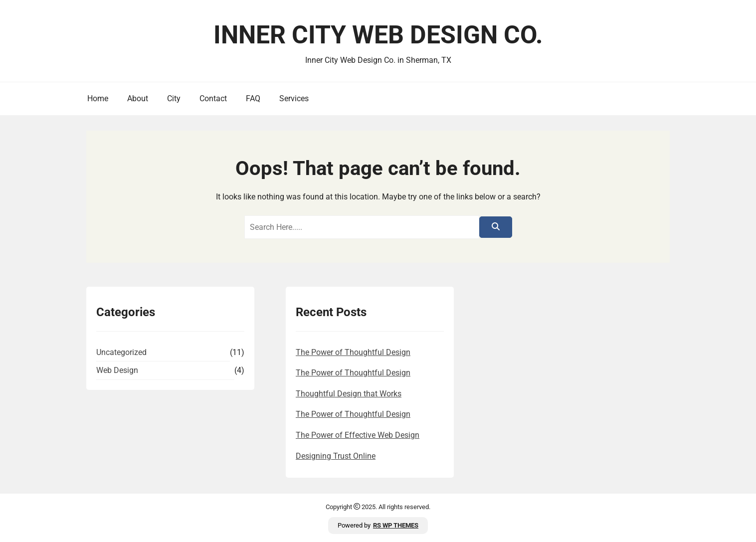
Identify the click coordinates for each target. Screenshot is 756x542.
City (174, 98)
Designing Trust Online (336, 456)
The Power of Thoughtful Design (353, 352)
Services (294, 98)
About (138, 98)
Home (98, 98)
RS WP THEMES (396, 525)
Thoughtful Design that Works (349, 394)
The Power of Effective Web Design (358, 435)
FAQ (253, 98)
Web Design (117, 370)
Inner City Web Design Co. (378, 35)
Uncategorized (121, 352)
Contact (213, 98)
